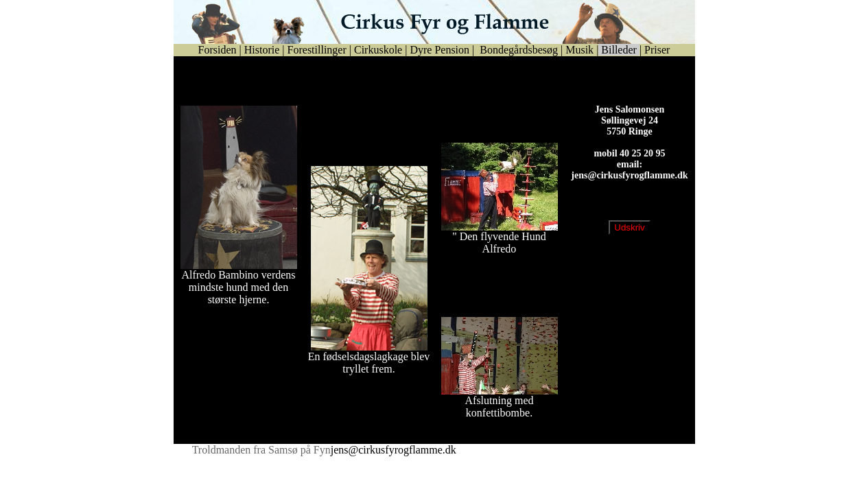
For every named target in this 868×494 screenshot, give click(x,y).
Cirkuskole (378, 50)
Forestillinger (317, 50)
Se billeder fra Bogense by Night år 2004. (235, 81)
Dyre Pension (439, 50)
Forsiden (218, 50)
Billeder (619, 50)
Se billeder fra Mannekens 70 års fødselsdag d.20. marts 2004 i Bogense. (364, 135)
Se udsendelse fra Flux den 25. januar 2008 (496, 81)
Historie (262, 50)
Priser (657, 50)
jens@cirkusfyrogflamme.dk (629, 186)
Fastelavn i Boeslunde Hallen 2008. (485, 292)
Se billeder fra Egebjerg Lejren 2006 (489, 118)
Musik (579, 50)
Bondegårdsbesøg (517, 50)
